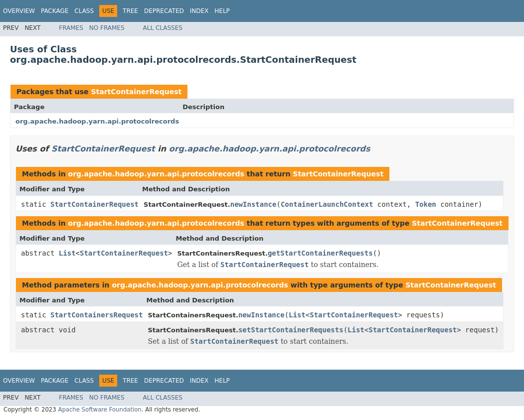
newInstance (254, 204)
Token (426, 204)
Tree (130, 11)
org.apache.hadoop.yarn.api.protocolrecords (97, 121)
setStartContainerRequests (291, 330)
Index (199, 11)
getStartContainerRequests (320, 253)
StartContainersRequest (96, 315)
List (67, 253)
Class (84, 11)
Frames (71, 28)
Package (55, 11)
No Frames (107, 28)
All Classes (163, 28)
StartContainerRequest (136, 92)
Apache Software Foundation (99, 410)
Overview (19, 11)
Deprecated (164, 11)
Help (222, 11)
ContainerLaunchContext (327, 204)
